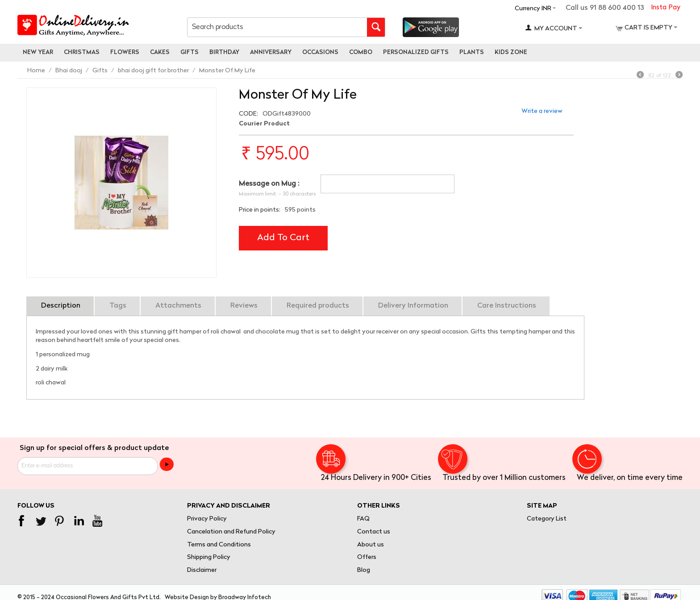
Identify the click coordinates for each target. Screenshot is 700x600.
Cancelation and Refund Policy (231, 532)
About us (371, 545)
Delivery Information (413, 306)
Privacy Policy (207, 519)
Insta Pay (666, 8)
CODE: (248, 114)
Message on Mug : (269, 184)
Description (61, 306)
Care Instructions (507, 306)
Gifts (190, 52)
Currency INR (533, 9)
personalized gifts (416, 52)
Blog (364, 570)
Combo (361, 52)
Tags (118, 306)
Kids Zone (511, 52)
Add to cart (283, 238)
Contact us (374, 532)
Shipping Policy (209, 557)
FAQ (363, 519)
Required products (318, 306)
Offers (367, 557)
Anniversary (271, 52)
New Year (38, 52)
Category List (547, 519)
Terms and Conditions (219, 545)
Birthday (224, 52)
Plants (472, 52)
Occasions (320, 52)
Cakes (160, 52)
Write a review (542, 111)
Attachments (178, 306)
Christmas (82, 52)
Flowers (125, 52)
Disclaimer (202, 570)
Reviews (244, 306)
